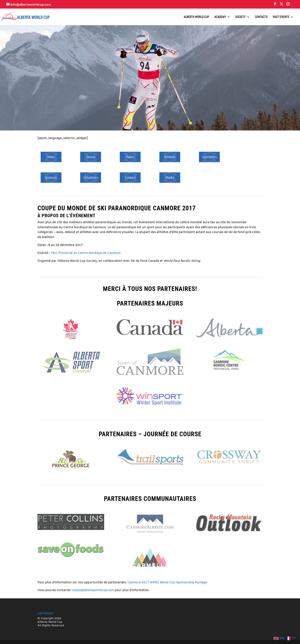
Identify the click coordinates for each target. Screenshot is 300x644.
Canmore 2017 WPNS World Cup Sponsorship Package (167, 583)
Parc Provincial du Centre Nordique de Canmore (86, 253)
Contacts (261, 17)
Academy (220, 17)
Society (240, 17)
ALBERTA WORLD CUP (196, 17)
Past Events (281, 17)
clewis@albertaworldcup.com (93, 590)
